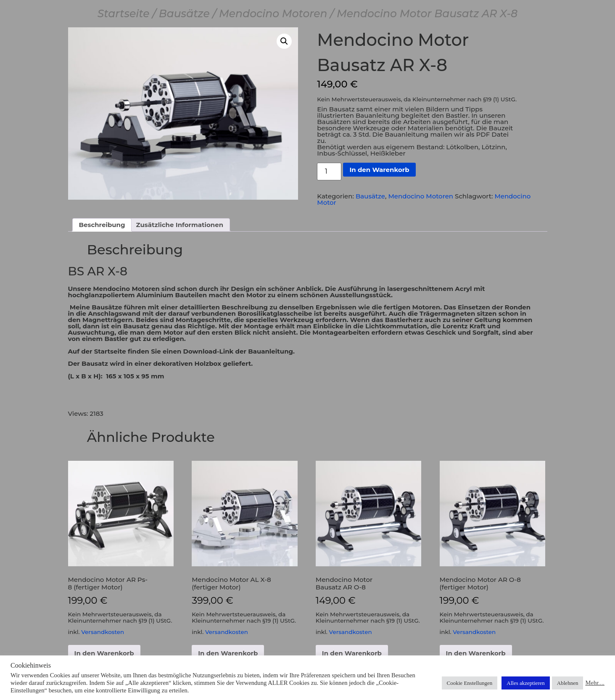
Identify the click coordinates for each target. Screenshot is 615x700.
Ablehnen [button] (568, 683)
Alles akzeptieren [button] (526, 683)
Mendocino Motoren (273, 13)
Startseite (124, 13)
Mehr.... (595, 683)
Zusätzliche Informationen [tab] (180, 225)
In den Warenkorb (379, 170)
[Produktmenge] (329, 172)
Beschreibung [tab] (102, 225)
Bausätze (184, 13)
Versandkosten (103, 632)
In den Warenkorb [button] (104, 653)
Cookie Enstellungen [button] (470, 683)
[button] (284, 41)
